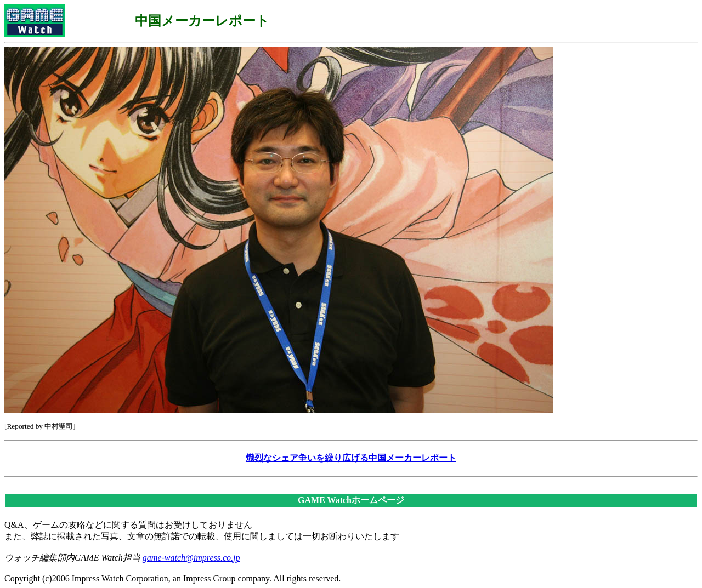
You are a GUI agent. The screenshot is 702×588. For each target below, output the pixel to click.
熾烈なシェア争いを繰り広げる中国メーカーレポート (351, 458)
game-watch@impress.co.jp (191, 558)
